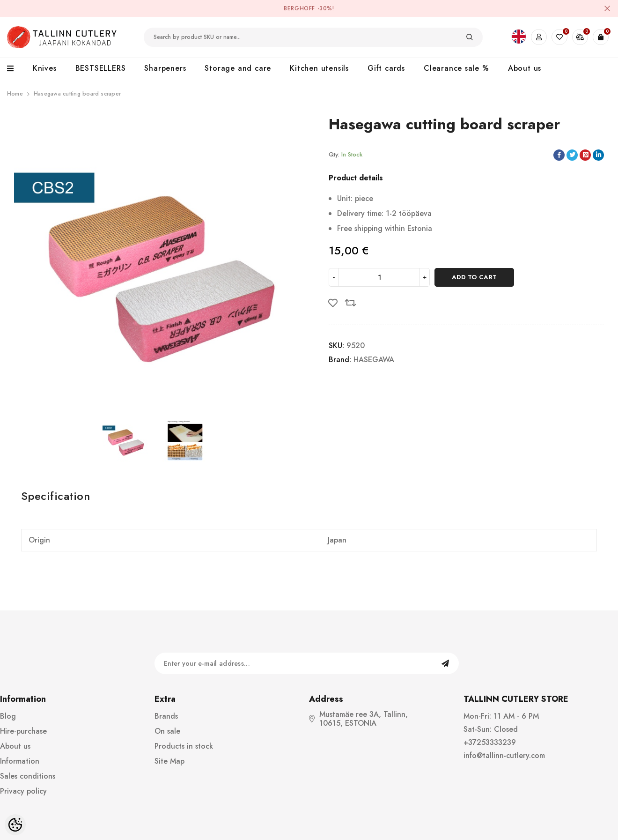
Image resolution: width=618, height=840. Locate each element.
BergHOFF (299, 8)
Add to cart (474, 277)
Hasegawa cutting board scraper (77, 94)
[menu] (15, 69)
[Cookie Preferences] (15, 825)
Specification (55, 496)
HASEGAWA (374, 360)
